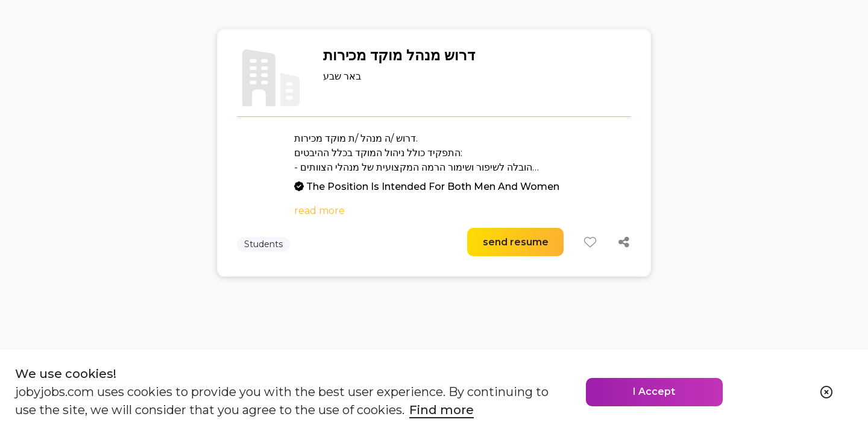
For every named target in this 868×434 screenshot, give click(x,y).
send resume (516, 242)
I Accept (654, 392)
